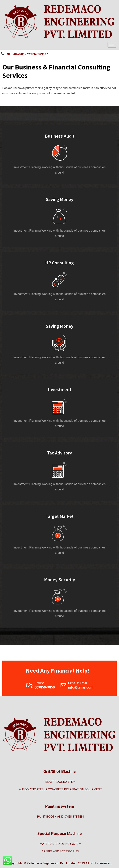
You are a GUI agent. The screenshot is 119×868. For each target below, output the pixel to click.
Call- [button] (6, 54)
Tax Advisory (60, 453)
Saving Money (59, 199)
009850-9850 (45, 687)
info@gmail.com (81, 687)
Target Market (60, 516)
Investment (60, 389)
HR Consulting (59, 263)
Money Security (60, 580)
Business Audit (60, 136)
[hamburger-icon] (112, 45)
